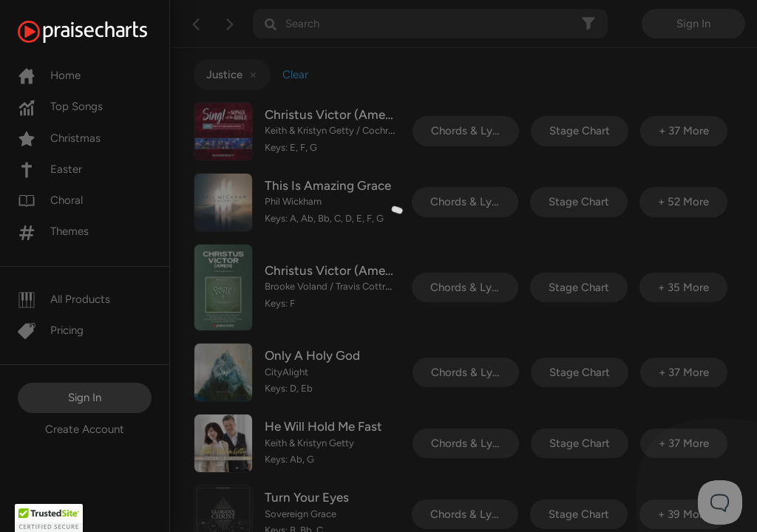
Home (49, 75)
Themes (53, 231)
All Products (64, 299)
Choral (50, 200)
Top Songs (60, 106)
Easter (50, 169)
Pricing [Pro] (51, 330)
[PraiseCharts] (101, 32)
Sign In (85, 398)
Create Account (85, 429)
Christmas (59, 138)
